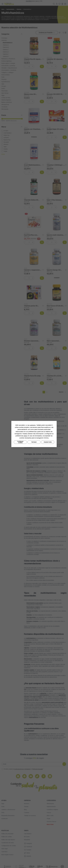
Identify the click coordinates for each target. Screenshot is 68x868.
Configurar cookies (20, 442)
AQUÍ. (25, 436)
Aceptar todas (48, 442)
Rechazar (34, 442)
